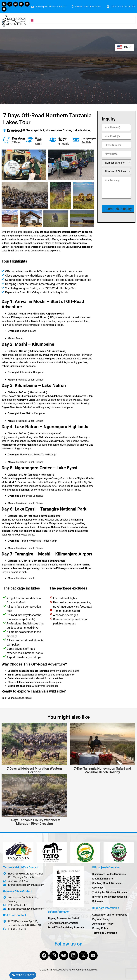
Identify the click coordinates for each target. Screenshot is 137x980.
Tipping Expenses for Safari (63, 918)
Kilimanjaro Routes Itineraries (109, 874)
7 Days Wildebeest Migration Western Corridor (34, 770)
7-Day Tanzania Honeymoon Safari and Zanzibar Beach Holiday (103, 770)
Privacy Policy (100, 928)
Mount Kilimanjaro (103, 879)
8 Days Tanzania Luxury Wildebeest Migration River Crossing (34, 822)
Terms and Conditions (105, 933)
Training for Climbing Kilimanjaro (111, 892)
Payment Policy (101, 919)
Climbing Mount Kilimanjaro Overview (108, 885)
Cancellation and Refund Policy (110, 915)
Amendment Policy (103, 924)
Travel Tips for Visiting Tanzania (66, 927)
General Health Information (63, 923)
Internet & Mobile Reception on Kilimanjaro (110, 899)
